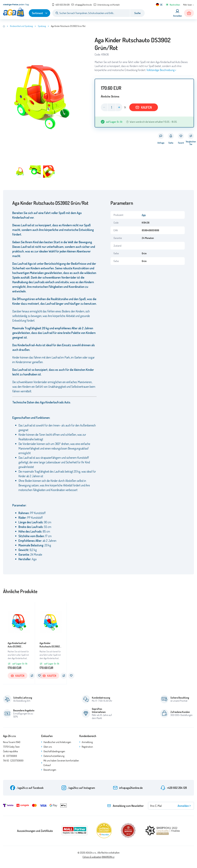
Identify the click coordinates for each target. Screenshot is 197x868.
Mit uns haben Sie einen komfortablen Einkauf (61, 763)
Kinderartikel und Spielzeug (21, 26)
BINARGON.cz (108, 857)
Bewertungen (50, 770)
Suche (137, 13)
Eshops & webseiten (92, 857)
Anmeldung (87, 742)
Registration (87, 747)
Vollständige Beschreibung (160, 70)
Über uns (48, 747)
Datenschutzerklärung (54, 756)
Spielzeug (42, 26)
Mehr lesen (188, 5)
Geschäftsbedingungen (54, 751)
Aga (144, 215)
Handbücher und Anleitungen (57, 742)
